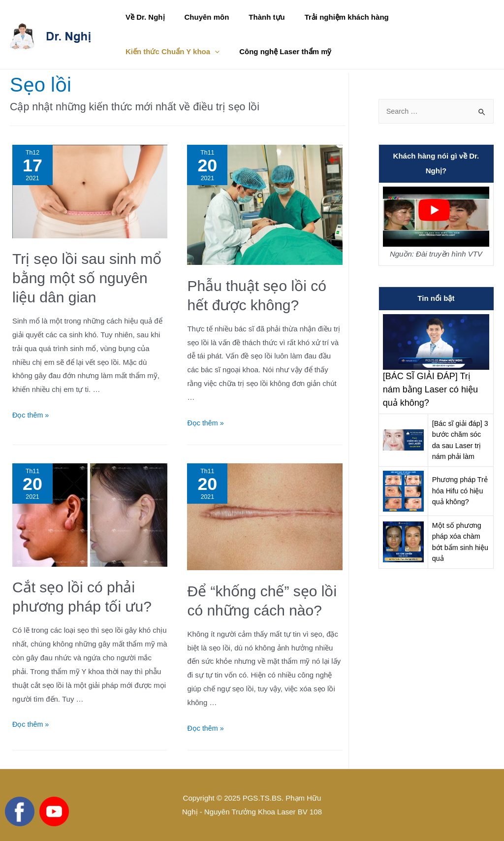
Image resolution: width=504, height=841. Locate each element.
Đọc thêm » (31, 415)
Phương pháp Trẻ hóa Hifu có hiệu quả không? (459, 491)
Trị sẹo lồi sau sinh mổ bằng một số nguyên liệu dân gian (87, 278)
